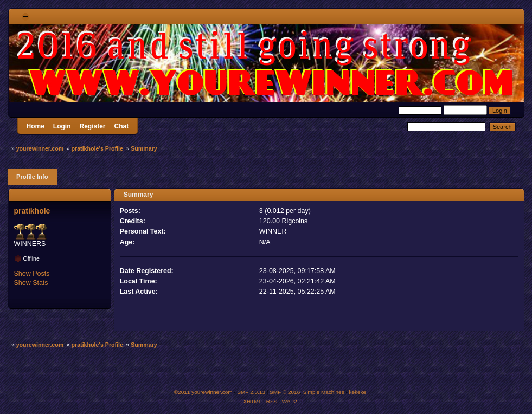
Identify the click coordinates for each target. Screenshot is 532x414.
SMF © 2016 (285, 392)
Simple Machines (324, 392)
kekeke (358, 392)
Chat (122, 126)
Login (62, 126)
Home (36, 126)
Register (93, 126)
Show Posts (32, 274)
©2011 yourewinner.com (203, 392)
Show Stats (31, 283)
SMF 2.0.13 (251, 392)
